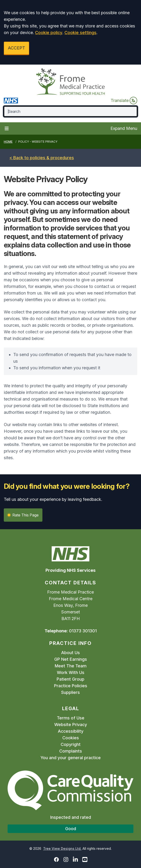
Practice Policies (71, 686)
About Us (70, 653)
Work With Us (71, 672)
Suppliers (70, 692)
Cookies (71, 738)
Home (8, 142)
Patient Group (70, 679)
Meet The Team (71, 666)
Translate (124, 101)
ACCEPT (16, 48)
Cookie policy (49, 33)
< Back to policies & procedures (42, 158)
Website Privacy (71, 725)
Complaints (71, 751)
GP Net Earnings (71, 659)
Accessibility (71, 731)
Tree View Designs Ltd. (62, 848)
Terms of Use (71, 718)
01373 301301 (83, 631)
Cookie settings (80, 33)
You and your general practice (71, 758)
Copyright (71, 744)
